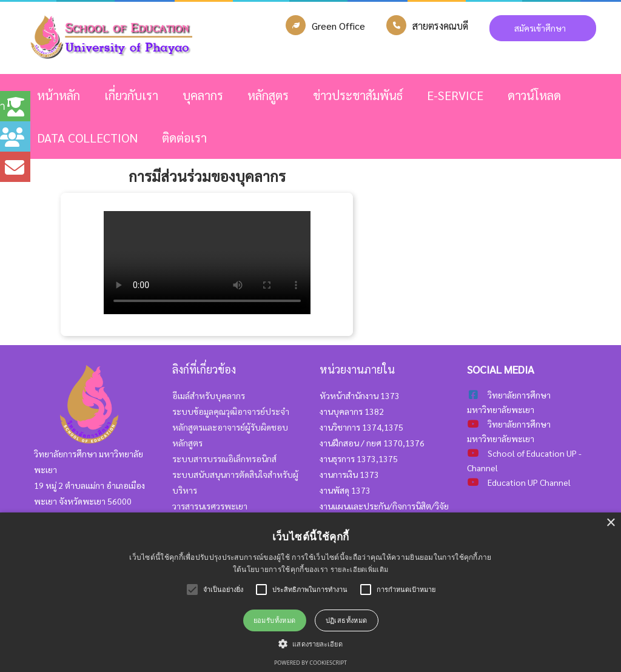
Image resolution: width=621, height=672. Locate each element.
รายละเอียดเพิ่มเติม (360, 569)
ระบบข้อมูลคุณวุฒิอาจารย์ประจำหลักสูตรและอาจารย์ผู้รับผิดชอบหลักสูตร (231, 427)
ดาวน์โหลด (534, 95)
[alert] (310, 592)
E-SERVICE (455, 95)
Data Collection (87, 138)
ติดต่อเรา (184, 138)
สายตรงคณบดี (440, 26)
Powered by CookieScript (310, 663)
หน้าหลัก (59, 95)
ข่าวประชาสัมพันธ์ (358, 95)
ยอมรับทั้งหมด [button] (275, 620)
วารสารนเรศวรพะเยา (210, 506)
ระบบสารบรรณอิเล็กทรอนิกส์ (224, 459)
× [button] (610, 523)
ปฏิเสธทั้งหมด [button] (347, 620)
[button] (310, 643)
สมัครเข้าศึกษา (543, 28)
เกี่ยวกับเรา (131, 95)
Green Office (338, 26)
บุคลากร (203, 95)
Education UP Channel (529, 482)
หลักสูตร (268, 95)
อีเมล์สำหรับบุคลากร (209, 395)
